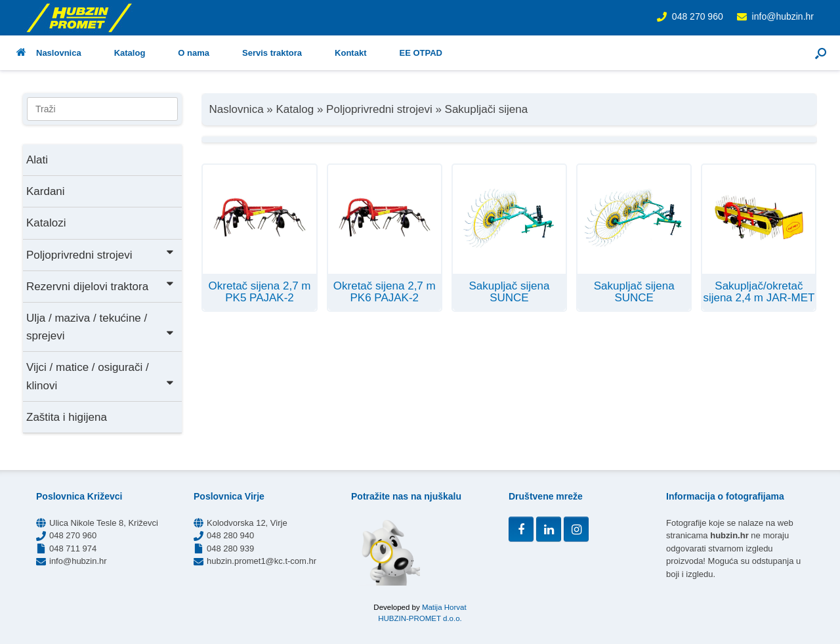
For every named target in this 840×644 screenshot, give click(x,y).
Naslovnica (49, 53)
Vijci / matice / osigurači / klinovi (101, 376)
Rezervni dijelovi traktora (101, 285)
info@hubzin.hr (783, 16)
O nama (194, 53)
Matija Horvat (444, 607)
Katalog (130, 53)
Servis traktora (272, 53)
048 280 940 (230, 535)
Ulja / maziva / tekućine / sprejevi (101, 327)
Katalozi (46, 223)
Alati (37, 160)
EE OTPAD (421, 53)
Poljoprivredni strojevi (101, 254)
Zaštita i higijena (67, 417)
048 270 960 (698, 16)
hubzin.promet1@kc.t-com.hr (262, 561)
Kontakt (350, 53)
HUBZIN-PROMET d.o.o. (420, 618)
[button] (821, 53)
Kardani (46, 191)
